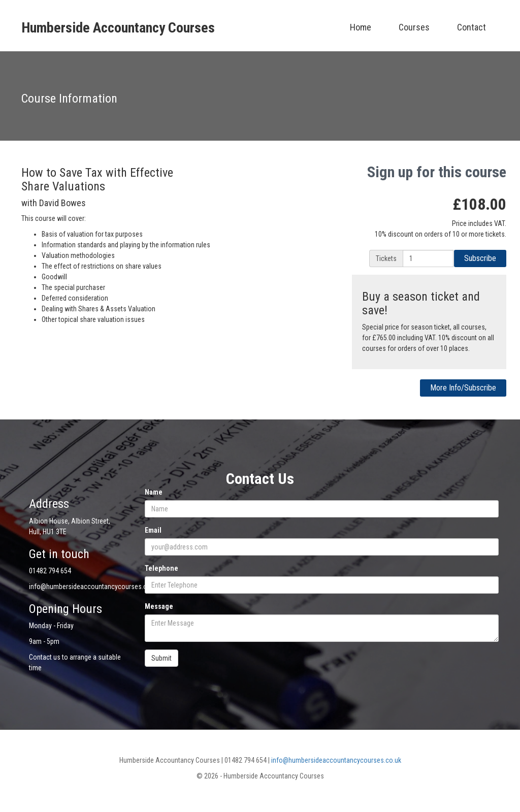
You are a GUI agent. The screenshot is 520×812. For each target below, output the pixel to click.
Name (154, 492)
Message (159, 606)
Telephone (161, 568)
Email (153, 530)
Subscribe (480, 258)
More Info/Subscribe (463, 388)
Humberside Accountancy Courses (118, 28)
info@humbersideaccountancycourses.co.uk (336, 760)
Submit (161, 658)
